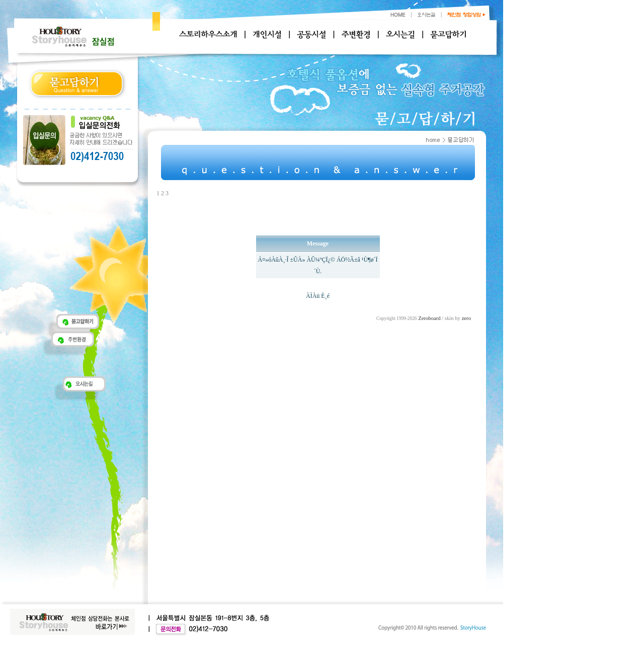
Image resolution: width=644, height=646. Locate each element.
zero (466, 318)
